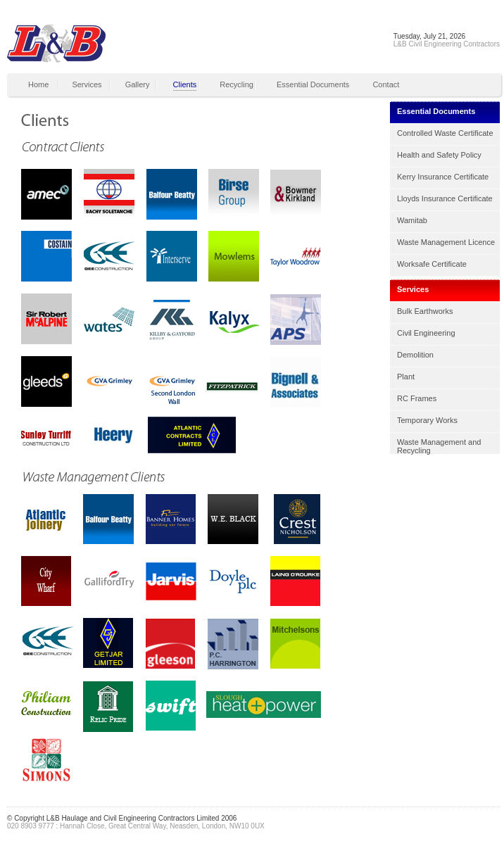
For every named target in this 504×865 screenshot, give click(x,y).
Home (38, 84)
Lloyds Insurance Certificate (445, 198)
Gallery (138, 84)
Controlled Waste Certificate (445, 133)
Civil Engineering (426, 333)
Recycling (237, 84)
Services (87, 84)
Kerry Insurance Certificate (443, 177)
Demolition (415, 355)
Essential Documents (313, 84)
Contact (386, 84)
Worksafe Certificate (432, 264)
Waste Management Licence (446, 242)
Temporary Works (427, 420)
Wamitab (412, 220)
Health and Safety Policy (439, 155)
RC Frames (417, 398)
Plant (406, 377)
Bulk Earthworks (425, 311)
